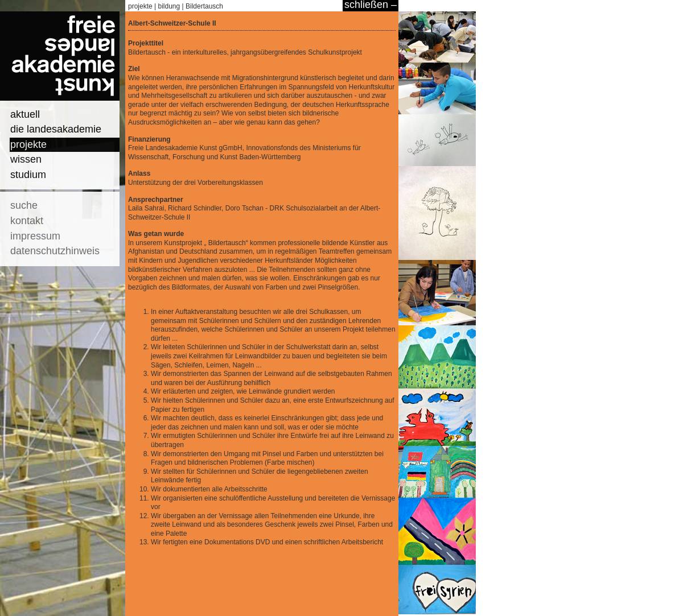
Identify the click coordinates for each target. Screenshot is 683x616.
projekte (28, 144)
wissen (26, 159)
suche (24, 205)
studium (28, 175)
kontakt (27, 221)
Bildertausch (204, 6)
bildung (169, 6)
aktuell (25, 114)
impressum (35, 236)
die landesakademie (56, 129)
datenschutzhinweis (55, 251)
